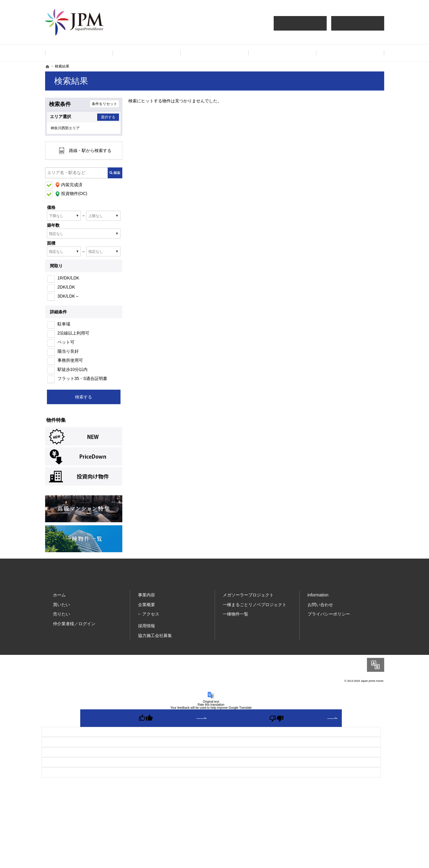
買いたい (61, 608)
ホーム (59, 598)
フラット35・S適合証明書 (82, 381)
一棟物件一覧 (236, 617)
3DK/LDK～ (68, 299)
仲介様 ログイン (300, 23)
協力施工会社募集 (155, 638)
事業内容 (147, 598)
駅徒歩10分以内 (73, 372)
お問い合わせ (320, 608)
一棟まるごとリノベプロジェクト (255, 608)
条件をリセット (104, 104)
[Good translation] (146, 721)
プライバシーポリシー (329, 617)
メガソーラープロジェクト (248, 598)
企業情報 (282, 53)
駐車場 (64, 327)
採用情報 (147, 629)
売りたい (61, 617)
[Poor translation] (276, 721)
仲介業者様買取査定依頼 (358, 23)
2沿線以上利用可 (74, 336)
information (318, 598)
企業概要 (147, 608)
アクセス (151, 617)
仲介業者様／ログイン (74, 627)
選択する (106, 117)
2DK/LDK (66, 290)
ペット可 (66, 345)
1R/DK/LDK (68, 281)
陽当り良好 (68, 354)
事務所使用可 (70, 363)
